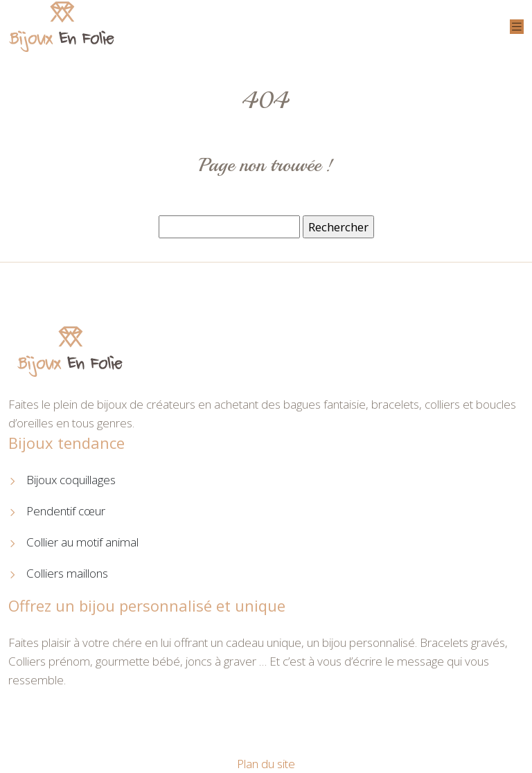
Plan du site (266, 764)
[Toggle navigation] (517, 27)
